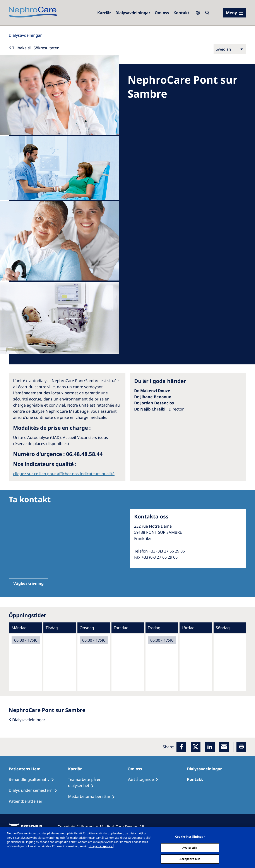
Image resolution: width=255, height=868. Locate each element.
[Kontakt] (181, 13)
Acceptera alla (190, 859)
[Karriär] (77, 769)
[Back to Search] (34, 48)
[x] (196, 747)
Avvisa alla (190, 848)
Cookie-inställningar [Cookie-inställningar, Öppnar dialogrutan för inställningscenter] (190, 837)
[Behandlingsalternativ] (33, 780)
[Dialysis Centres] (133, 13)
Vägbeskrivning (28, 583)
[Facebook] (181, 747)
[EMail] (224, 747)
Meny (231, 13)
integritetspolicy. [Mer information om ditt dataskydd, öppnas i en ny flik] (101, 846)
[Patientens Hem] (27, 769)
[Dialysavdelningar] (206, 769)
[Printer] (241, 747)
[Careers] (104, 13)
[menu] (234, 13)
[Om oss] (162, 13)
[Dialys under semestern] (35, 790)
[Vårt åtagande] (145, 780)
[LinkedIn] (210, 747)
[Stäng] (248, 847)
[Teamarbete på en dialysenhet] (98, 783)
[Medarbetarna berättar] (93, 797)
